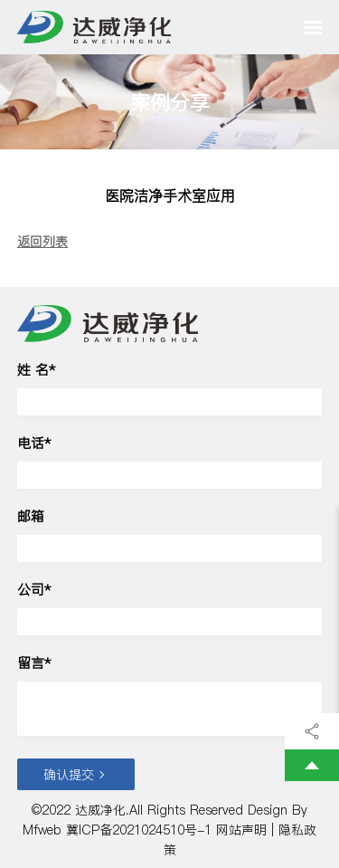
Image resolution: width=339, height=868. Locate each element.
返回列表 (42, 242)
